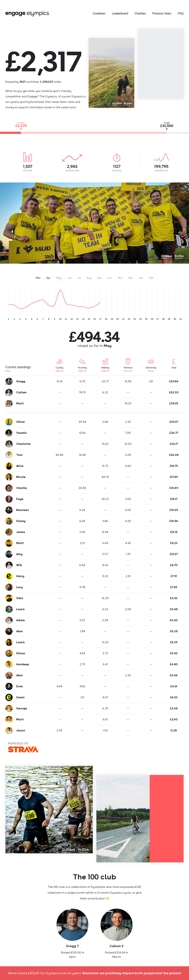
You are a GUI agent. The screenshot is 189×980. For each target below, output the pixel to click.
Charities (140, 14)
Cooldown (99, 14)
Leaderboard (120, 14)
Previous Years (162, 14)
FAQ (181, 14)
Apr (48, 278)
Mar (38, 278)
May (59, 278)
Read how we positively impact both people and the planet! (132, 973)
